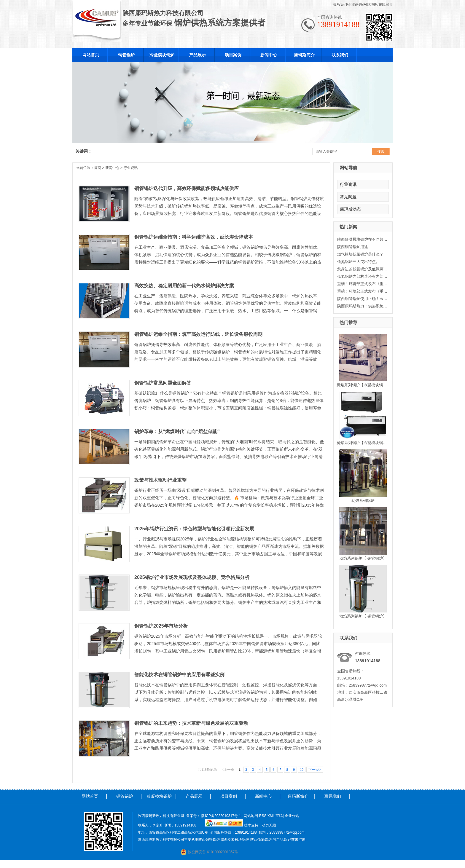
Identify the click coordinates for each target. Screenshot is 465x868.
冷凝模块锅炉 (159, 796)
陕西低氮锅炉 (261, 840)
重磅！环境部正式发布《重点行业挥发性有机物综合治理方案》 (362, 291)
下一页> (315, 770)
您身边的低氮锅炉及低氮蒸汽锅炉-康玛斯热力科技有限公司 (362, 269)
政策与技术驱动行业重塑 (160, 480)
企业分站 (292, 816)
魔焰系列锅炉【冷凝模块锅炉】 (364, 385)
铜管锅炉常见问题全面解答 (163, 383)
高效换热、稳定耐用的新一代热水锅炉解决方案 (184, 286)
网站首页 (90, 796)
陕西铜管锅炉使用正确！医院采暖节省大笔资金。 (362, 299)
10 (302, 770)
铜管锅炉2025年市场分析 (161, 626)
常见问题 (348, 197)
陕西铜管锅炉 (209, 840)
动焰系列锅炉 (363, 501)
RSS (263, 816)
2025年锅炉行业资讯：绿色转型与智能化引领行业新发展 (194, 529)
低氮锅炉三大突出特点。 (358, 262)
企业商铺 (355, 4)
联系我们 (340, 4)
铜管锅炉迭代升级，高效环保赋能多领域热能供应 (187, 188)
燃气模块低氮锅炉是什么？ (360, 254)
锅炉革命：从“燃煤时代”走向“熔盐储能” (177, 431)
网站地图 (370, 4)
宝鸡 (279, 816)
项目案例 (229, 796)
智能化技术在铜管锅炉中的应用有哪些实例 (179, 675)
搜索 (381, 151)
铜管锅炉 (125, 796)
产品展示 (194, 796)
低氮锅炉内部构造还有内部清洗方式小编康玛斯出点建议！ (362, 276)
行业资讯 (348, 184)
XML (272, 816)
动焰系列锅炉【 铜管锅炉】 (363, 558)
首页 (98, 168)
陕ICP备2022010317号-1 (221, 816)
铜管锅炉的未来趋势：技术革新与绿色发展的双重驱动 (191, 723)
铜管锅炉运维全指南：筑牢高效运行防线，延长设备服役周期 (198, 334)
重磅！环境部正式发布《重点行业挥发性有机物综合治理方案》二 (362, 284)
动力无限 (269, 825)
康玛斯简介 (298, 796)
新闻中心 (112, 168)
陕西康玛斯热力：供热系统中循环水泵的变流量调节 (362, 306)
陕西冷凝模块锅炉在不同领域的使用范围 (362, 239)
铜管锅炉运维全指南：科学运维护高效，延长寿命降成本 (194, 237)
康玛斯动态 (350, 209)
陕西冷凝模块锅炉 (235, 840)
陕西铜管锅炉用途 (353, 247)
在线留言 (386, 4)
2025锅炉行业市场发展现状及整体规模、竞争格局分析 (192, 577)
